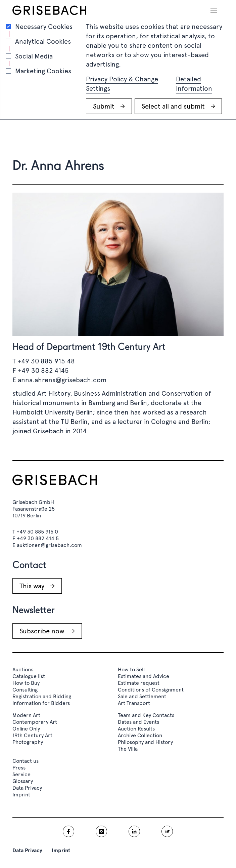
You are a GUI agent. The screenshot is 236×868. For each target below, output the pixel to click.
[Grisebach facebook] (68, 831)
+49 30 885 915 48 (46, 361)
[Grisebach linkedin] (134, 831)
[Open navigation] (214, 10)
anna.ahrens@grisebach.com (62, 380)
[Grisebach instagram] (101, 831)
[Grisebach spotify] (167, 831)
